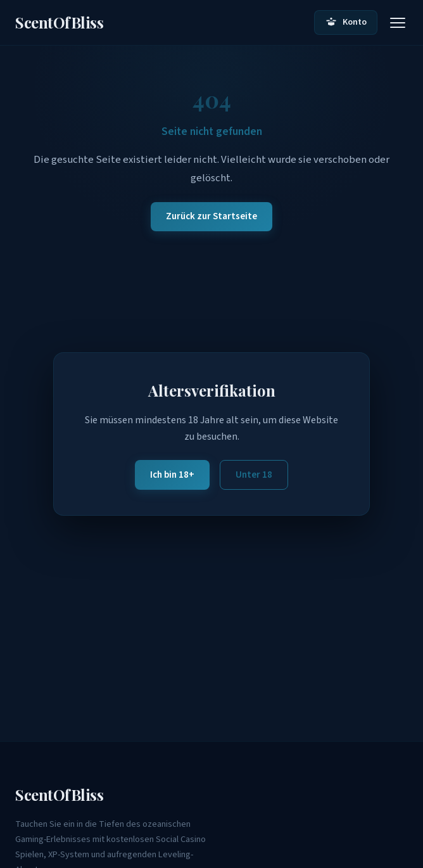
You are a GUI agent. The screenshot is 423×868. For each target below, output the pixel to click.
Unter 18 (254, 475)
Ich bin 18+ (172, 475)
